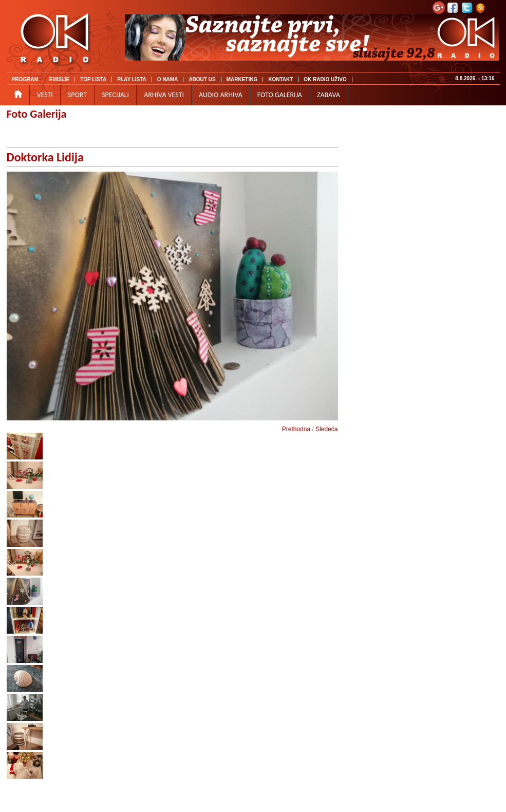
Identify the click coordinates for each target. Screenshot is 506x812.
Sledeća (326, 429)
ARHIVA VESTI (164, 95)
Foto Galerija (37, 114)
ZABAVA (329, 95)
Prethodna (296, 429)
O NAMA (168, 79)
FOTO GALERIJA (280, 95)
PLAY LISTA (132, 79)
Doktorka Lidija (45, 157)
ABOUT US (202, 79)
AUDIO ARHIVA (221, 95)
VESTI (45, 95)
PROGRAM (25, 79)
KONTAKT (280, 79)
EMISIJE (59, 79)
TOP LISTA (93, 79)
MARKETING (242, 79)
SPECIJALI (115, 95)
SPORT (77, 95)
